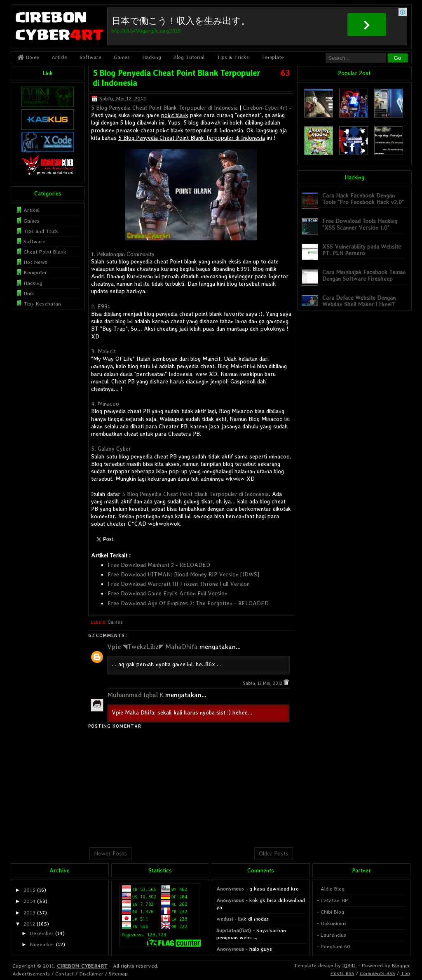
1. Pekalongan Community (123, 254)
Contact (64, 974)
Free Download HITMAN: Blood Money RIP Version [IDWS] (183, 574)
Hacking (152, 57)
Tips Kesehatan (42, 304)
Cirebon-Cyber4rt (265, 108)
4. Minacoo (105, 404)
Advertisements (31, 974)
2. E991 (101, 306)
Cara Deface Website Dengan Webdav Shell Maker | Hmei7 (359, 301)
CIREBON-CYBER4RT (82, 966)
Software (90, 57)
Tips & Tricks (233, 57)
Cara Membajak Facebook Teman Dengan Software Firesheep (364, 275)
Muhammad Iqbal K (135, 695)
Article (59, 57)
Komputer (35, 272)
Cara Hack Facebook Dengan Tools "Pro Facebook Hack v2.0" (363, 199)
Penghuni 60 (335, 946)
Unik (29, 293)
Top (405, 973)
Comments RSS (377, 973)
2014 (29, 901)
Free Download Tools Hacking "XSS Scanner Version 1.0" (360, 224)
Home (28, 57)
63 (285, 73)
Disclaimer (91, 974)
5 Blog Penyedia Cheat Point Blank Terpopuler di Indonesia (164, 108)
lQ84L (349, 965)
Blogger (401, 965)
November (42, 944)
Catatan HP (334, 900)
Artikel (32, 210)
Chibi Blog (332, 912)
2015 (29, 890)
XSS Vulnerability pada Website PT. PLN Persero (362, 250)
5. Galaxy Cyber (111, 449)
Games (122, 57)
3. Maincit (103, 351)
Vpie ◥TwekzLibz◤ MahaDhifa (152, 647)
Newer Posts (110, 853)
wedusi (225, 919)
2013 (29, 913)
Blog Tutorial (189, 57)
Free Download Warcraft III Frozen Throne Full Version (179, 584)
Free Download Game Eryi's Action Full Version (168, 593)
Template (273, 57)
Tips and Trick (41, 231)
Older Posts (274, 853)
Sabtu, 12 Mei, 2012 (263, 683)
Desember (42, 933)
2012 (29, 924)
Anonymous (230, 889)
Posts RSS (342, 973)
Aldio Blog (333, 889)
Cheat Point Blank (45, 252)
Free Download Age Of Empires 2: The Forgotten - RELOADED (188, 603)
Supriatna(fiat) (234, 930)
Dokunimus (334, 923)
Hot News (35, 262)
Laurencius (333, 935)
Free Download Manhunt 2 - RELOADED (159, 565)
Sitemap (118, 974)
